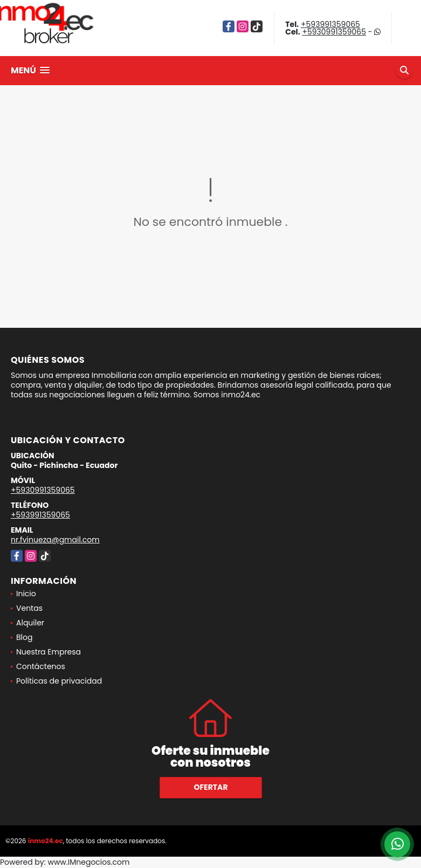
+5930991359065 (334, 32)
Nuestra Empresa (49, 652)
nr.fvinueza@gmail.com (55, 540)
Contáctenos (41, 666)
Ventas (29, 608)
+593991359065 (330, 24)
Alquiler (30, 623)
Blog (24, 637)
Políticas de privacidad (59, 681)
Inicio (26, 594)
